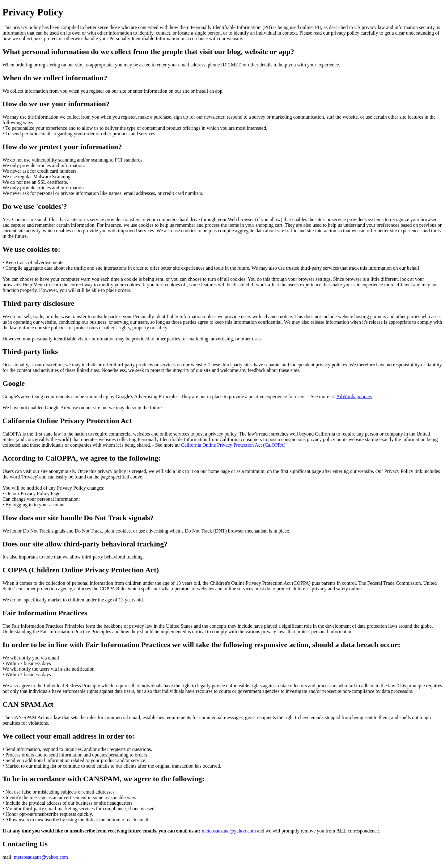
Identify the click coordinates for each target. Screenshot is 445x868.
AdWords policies (354, 396)
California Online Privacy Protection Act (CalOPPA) (233, 445)
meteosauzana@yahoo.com (229, 831)
